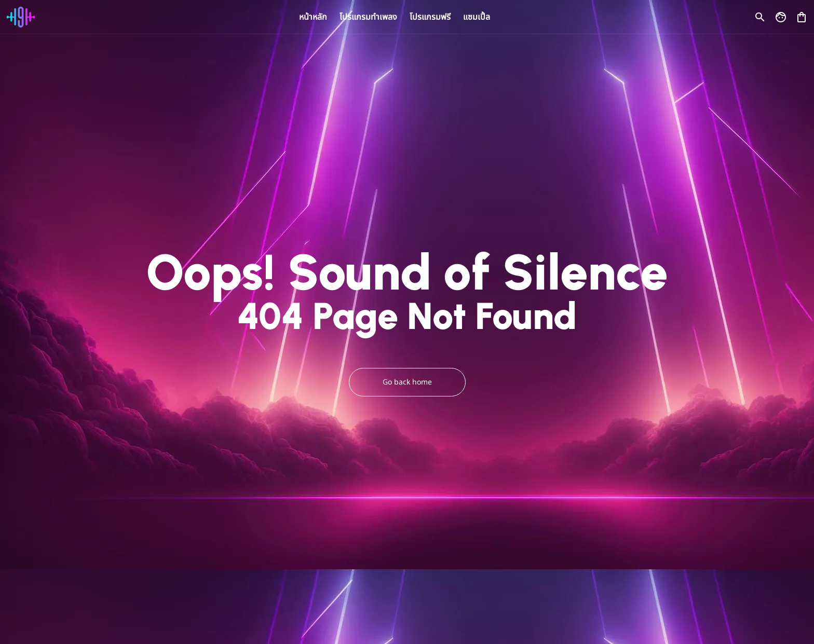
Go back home (407, 382)
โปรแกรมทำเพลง (368, 17)
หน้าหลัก (313, 17)
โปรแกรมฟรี (430, 17)
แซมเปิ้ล (477, 17)
